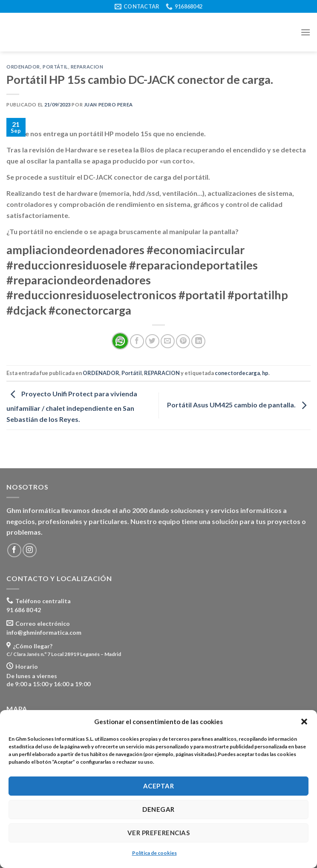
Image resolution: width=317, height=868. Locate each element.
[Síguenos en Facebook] (14, 550)
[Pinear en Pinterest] (183, 341)
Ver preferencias (158, 833)
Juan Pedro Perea (108, 105)
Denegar (158, 809)
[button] (304, 722)
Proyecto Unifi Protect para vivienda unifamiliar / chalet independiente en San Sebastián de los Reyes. (72, 406)
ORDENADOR (23, 67)
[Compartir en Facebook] (137, 341)
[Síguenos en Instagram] (30, 550)
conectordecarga (237, 373)
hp (265, 373)
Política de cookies (154, 853)
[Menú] (305, 32)
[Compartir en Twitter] (152, 341)
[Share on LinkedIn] (198, 341)
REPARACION (87, 67)
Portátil (55, 67)
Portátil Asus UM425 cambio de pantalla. (239, 405)
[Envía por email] (168, 341)
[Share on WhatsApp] (120, 341)
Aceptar (158, 786)
